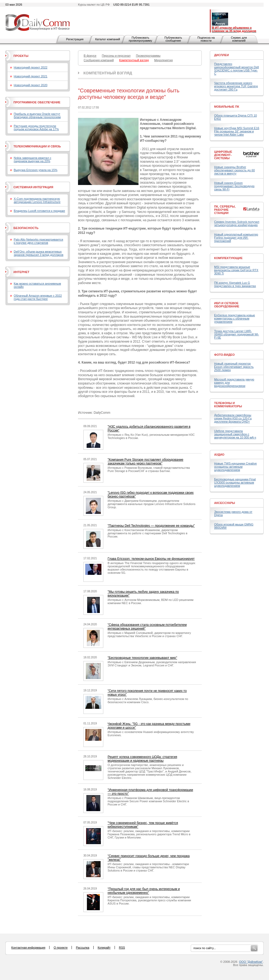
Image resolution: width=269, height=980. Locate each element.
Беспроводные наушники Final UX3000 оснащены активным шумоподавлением (235, 482)
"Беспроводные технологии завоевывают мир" (142, 658)
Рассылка (83, 948)
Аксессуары (225, 503)
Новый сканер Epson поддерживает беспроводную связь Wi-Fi (234, 186)
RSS (122, 948)
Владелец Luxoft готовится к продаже (39, 211)
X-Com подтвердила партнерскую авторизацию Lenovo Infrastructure (37, 200)
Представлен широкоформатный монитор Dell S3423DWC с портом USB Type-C (236, 69)
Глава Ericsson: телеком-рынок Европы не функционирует (151, 559)
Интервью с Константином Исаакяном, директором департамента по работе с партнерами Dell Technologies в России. (148, 533)
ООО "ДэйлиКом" (251, 962)
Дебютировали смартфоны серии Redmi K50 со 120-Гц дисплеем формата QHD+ (233, 418)
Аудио (219, 455)
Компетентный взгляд (108, 73)
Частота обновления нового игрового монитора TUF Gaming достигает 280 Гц (236, 86)
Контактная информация (28, 948)
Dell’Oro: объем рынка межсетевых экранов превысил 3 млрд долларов (39, 253)
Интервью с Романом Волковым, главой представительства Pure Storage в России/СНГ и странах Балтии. (149, 469)
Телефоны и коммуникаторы (228, 405)
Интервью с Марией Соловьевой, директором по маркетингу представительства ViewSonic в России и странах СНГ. (149, 634)
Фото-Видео (224, 355)
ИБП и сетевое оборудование (227, 305)
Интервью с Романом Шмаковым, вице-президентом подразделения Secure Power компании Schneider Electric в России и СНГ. (148, 801)
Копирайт (104, 948)
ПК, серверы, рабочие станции (225, 210)
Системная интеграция (33, 187)
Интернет (21, 272)
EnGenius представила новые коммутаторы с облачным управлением (235, 318)
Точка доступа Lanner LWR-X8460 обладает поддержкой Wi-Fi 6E (237, 334)
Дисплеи (222, 55)
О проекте (61, 948)
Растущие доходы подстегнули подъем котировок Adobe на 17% (36, 128)
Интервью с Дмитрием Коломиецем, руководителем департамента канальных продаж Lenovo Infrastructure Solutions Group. (152, 504)
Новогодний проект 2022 (31, 67)
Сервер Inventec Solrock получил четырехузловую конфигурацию (237, 223)
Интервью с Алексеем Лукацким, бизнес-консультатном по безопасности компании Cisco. (148, 700)
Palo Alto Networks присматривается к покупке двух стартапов (38, 241)
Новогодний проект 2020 (31, 85)
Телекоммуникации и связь (37, 146)
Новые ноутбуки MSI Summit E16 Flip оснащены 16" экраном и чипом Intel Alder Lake (237, 131)
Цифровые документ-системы (223, 155)
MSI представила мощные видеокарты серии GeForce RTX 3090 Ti (236, 270)
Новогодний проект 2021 (31, 76)
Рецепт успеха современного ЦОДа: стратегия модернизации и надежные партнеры (142, 759)
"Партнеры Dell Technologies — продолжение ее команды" (151, 526)
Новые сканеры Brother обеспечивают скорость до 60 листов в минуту (234, 170)
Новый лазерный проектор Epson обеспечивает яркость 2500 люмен (234, 367)
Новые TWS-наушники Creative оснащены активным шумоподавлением (236, 467)
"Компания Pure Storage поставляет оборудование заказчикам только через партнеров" (145, 462)
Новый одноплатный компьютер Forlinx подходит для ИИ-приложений (236, 238)
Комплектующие (228, 258)
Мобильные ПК (227, 107)
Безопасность (26, 228)
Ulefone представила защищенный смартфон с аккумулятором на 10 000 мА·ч (235, 434)
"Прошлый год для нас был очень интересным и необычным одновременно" (144, 891)
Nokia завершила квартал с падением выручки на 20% (32, 159)
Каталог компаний (108, 39)
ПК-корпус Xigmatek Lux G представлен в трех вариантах (235, 284)
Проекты (21, 56)
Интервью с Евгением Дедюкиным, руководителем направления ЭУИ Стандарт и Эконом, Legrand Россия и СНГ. (152, 664)
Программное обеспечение (37, 102)
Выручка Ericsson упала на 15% (36, 170)
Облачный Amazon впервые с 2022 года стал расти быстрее (38, 297)
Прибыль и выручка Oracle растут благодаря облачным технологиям (37, 115)
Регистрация (75, 39)
